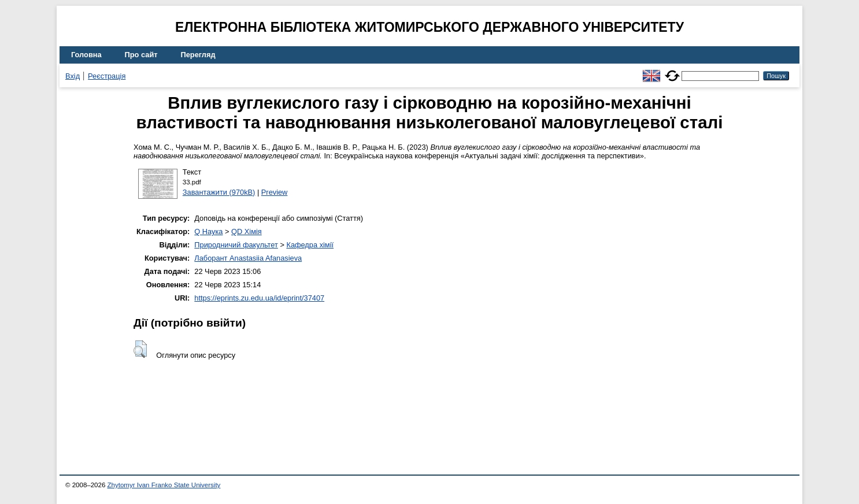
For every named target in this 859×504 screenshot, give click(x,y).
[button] (140, 349)
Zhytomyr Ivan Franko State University (164, 485)
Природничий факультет (236, 245)
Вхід (73, 76)
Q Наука (208, 231)
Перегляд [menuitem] (198, 55)
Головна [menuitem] (86, 55)
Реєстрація (107, 76)
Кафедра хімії (310, 245)
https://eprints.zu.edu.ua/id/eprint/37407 (259, 298)
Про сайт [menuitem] (141, 55)
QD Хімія (247, 231)
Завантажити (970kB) (219, 192)
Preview (275, 192)
